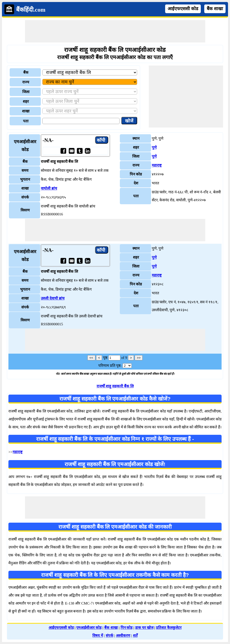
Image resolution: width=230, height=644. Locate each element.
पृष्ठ (105, 358)
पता (26, 121)
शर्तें (135, 636)
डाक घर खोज (144, 628)
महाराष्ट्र (157, 165)
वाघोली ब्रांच (49, 188)
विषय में (98, 636)
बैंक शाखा (215, 9)
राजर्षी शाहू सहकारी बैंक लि (115, 386)
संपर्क (110, 636)
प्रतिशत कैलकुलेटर (169, 628)
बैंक (26, 72)
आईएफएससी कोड (183, 9)
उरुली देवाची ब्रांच (53, 298)
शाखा (26, 111)
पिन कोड (127, 628)
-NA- (48, 140)
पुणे (154, 147)
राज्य (26, 82)
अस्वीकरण (123, 636)
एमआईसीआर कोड (89, 628)
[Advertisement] (115, 31)
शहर (26, 102)
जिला (26, 92)
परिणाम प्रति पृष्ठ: (110, 366)
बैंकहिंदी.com (31, 10)
